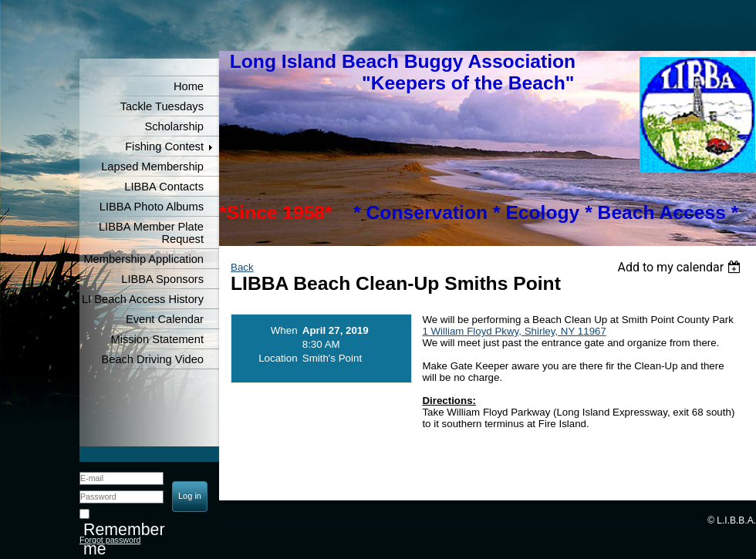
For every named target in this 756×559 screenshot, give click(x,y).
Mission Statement (157, 339)
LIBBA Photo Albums (152, 207)
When (284, 330)
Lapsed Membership (152, 167)
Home (189, 86)
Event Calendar (165, 319)
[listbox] (681, 267)
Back (242, 267)
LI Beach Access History (143, 299)
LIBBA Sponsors (162, 279)
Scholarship (174, 126)
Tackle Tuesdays (162, 106)
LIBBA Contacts (164, 187)
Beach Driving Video (152, 359)
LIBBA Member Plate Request (151, 233)
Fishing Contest (164, 146)
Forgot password (110, 540)
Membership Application (143, 259)
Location (278, 358)
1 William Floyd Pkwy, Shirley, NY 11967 (514, 331)
